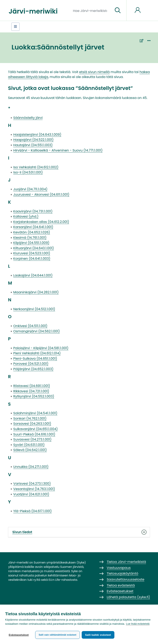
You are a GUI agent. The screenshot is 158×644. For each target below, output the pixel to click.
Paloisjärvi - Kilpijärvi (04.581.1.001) (41, 348)
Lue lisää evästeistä (138, 625)
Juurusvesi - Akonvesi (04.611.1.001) (41, 195)
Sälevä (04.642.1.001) (30, 450)
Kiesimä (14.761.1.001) (30, 238)
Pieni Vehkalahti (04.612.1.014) (37, 353)
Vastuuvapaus (119, 568)
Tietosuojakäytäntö (123, 573)
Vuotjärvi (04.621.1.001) (31, 494)
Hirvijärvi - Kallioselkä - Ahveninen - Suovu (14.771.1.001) (58, 150)
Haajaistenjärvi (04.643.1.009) (37, 135)
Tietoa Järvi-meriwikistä (126, 562)
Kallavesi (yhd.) (26, 216)
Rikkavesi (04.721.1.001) (31, 391)
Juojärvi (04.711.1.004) (30, 189)
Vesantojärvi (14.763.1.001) (34, 489)
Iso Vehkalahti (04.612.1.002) (36, 167)
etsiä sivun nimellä (94, 72)
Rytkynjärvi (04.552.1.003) (34, 396)
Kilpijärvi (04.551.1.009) (31, 243)
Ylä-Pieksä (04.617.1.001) (33, 511)
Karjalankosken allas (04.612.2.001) (41, 222)
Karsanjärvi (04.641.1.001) (33, 227)
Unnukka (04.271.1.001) (31, 467)
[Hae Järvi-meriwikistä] (92, 10)
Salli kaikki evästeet (99, 635)
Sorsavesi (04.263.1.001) (32, 424)
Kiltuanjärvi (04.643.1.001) (34, 248)
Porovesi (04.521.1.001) (31, 364)
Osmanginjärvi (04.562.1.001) (37, 331)
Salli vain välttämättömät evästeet (58, 635)
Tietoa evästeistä (121, 585)
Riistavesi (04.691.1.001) (32, 386)
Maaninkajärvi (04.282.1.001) (36, 292)
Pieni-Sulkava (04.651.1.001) (35, 359)
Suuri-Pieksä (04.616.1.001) (34, 434)
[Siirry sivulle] (118, 10)
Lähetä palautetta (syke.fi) (128, 597)
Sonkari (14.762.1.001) (30, 418)
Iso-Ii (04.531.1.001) (28, 172)
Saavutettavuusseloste (126, 579)
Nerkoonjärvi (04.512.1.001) (34, 309)
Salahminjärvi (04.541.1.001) (35, 413)
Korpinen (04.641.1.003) (32, 259)
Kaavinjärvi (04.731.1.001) (33, 211)
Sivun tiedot (79, 532)
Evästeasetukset (19, 635)
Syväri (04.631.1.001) (29, 445)
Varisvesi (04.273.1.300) (32, 484)
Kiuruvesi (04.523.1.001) (32, 253)
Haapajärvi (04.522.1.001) (34, 140)
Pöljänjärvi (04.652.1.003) (33, 369)
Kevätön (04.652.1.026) (32, 232)
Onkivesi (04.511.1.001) (30, 326)
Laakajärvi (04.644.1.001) (33, 275)
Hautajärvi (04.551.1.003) (33, 145)
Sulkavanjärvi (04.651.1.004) (36, 429)
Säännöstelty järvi (28, 118)
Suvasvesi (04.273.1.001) (33, 439)
